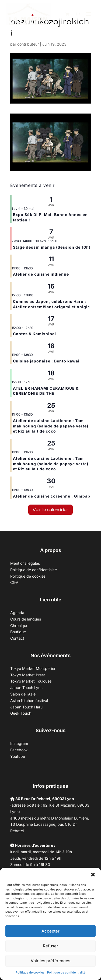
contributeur (28, 44)
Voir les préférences (50, 961)
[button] (93, 875)
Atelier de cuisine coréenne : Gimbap (52, 496)
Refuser (50, 946)
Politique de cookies (30, 972)
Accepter (50, 931)
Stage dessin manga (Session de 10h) (52, 247)
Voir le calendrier (50, 509)
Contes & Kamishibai (34, 334)
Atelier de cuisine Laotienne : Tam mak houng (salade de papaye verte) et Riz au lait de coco (51, 426)
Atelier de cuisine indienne (41, 274)
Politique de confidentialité (66, 972)
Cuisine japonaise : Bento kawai (46, 361)
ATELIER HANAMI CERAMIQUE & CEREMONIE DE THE (46, 391)
